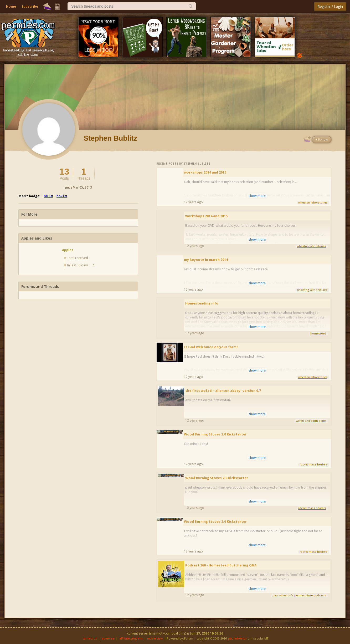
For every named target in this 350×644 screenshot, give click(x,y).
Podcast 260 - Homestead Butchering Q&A (221, 565)
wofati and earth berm (311, 421)
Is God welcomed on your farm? (211, 347)
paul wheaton (238, 639)
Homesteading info (202, 303)
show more (257, 196)
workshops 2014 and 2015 (205, 172)
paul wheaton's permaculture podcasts (299, 595)
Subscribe (30, 6)
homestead (318, 334)
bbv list (62, 196)
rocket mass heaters (313, 465)
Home (11, 6)
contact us (90, 639)
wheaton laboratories (313, 203)
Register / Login (330, 7)
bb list (48, 196)
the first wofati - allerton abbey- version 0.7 (223, 391)
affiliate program (131, 639)
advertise (108, 639)
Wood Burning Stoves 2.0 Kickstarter (215, 434)
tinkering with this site (312, 290)
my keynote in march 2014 (206, 260)
